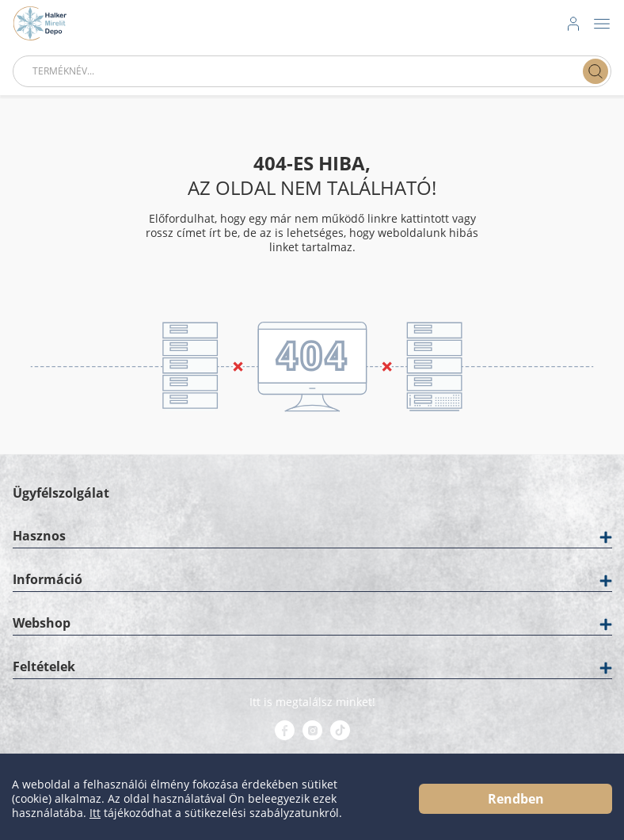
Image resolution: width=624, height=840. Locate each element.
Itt (95, 813)
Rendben (516, 799)
